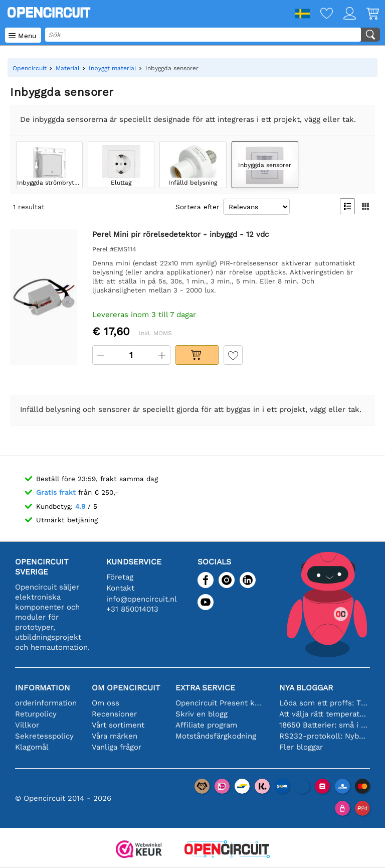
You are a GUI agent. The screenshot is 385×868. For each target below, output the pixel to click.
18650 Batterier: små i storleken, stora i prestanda (324, 725)
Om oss (106, 703)
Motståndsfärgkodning (216, 736)
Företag (120, 577)
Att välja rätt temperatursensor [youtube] (324, 714)
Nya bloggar (306, 688)
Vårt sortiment (118, 725)
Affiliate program (206, 725)
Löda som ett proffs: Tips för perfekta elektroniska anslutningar (324, 703)
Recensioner (114, 714)
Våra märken (115, 736)
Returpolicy (36, 714)
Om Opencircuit (126, 688)
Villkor (27, 725)
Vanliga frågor (117, 747)
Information (43, 688)
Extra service (205, 688)
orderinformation (46, 703)
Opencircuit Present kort (220, 703)
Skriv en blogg (202, 714)
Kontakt (120, 588)
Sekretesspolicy (44, 736)
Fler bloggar (301, 747)
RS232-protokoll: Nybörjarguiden (324, 736)
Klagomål (32, 747)
